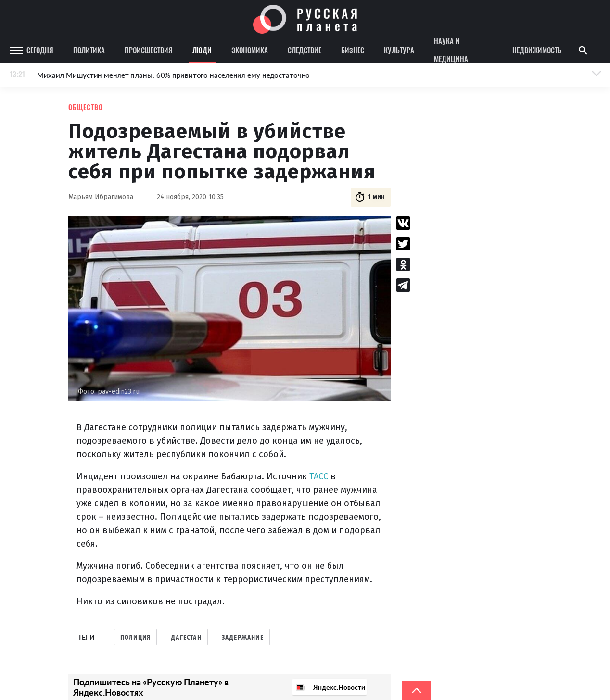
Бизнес (353, 50)
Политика (89, 50)
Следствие (305, 50)
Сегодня (40, 50)
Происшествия (149, 50)
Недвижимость (537, 50)
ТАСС (319, 476)
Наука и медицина (451, 50)
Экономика (250, 50)
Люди (202, 50)
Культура (399, 50)
